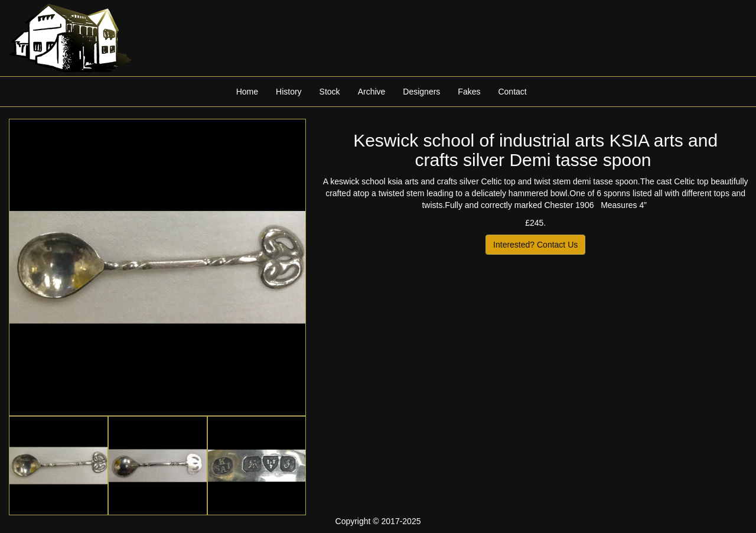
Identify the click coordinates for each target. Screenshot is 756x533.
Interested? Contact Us (535, 245)
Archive (372, 92)
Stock (330, 92)
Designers (421, 92)
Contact (512, 92)
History (289, 92)
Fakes (469, 92)
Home (247, 92)
